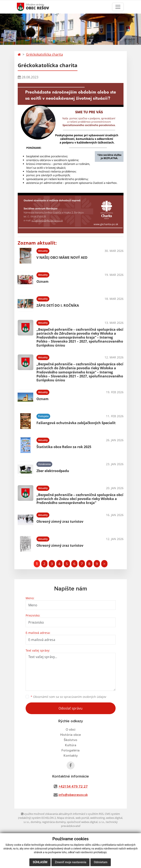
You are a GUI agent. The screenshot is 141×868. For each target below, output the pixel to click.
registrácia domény (54, 822)
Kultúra (71, 745)
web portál (82, 818)
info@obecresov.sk (73, 795)
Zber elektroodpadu (53, 471)
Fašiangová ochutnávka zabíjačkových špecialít (76, 423)
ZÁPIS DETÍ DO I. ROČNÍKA (58, 305)
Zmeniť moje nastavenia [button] (70, 862)
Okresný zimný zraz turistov (60, 521)
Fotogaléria (70, 750)
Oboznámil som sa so (68, 697)
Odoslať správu (70, 708)
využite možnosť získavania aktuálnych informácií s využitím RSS (62, 814)
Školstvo (70, 740)
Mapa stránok (66, 818)
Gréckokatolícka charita (44, 54)
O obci (70, 730)
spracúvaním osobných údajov (85, 697)
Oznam (42, 281)
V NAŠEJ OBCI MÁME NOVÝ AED (62, 258)
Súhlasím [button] (40, 862)
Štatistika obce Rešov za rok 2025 (64, 447)
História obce (70, 735)
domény (36, 822)
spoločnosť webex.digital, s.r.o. (86, 822)
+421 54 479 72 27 (73, 786)
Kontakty (71, 756)
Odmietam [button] (100, 862)
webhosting (97, 818)
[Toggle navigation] (118, 7)
